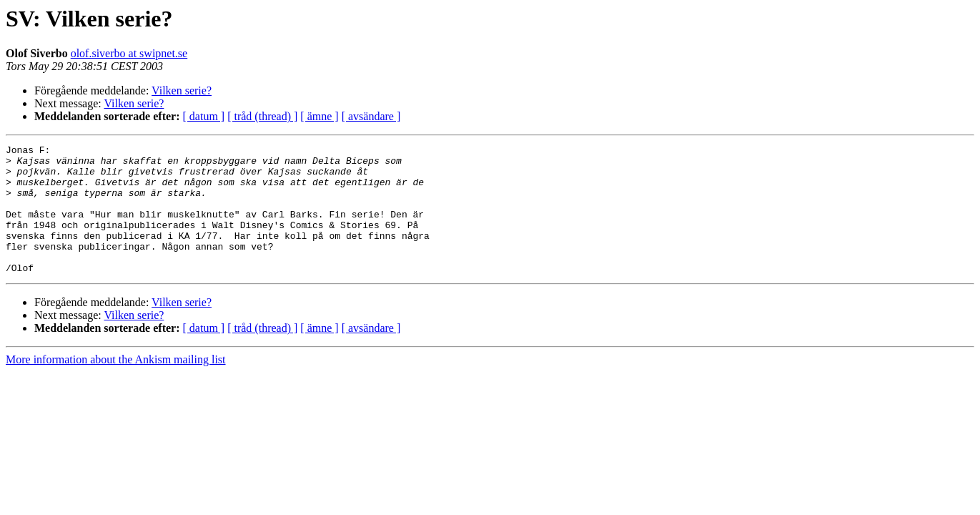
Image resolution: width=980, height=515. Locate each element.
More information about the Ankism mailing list (116, 385)
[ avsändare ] (371, 116)
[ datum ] (204, 116)
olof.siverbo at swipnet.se (129, 53)
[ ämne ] (319, 116)
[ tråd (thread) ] (262, 116)
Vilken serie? (182, 90)
